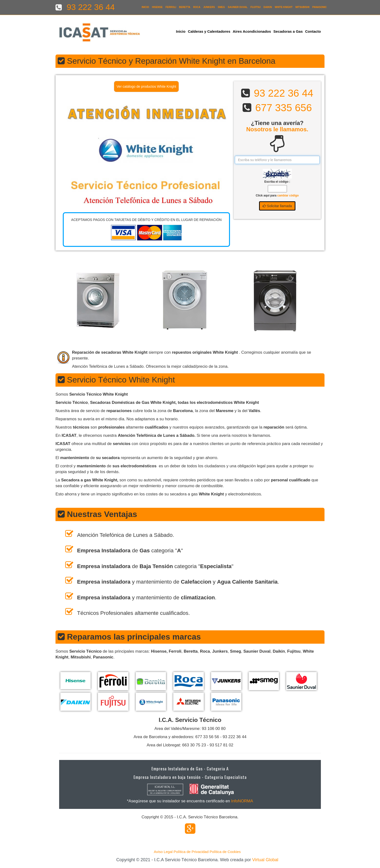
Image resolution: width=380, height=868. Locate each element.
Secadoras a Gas (288, 31)
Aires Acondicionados (252, 31)
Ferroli (171, 7)
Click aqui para (277, 195)
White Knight (284, 7)
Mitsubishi (302, 7)
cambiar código (288, 195)
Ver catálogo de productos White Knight (146, 86)
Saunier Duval (238, 7)
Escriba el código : (277, 182)
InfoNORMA (242, 801)
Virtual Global (265, 860)
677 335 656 (284, 108)
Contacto (313, 31)
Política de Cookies (225, 852)
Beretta (185, 7)
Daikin (268, 7)
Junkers (209, 7)
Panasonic (320, 7)
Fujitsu (256, 7)
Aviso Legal (163, 852)
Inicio (145, 7)
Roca (197, 7)
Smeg (221, 7)
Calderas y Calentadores (209, 31)
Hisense (157, 7)
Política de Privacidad (191, 852)
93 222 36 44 (283, 93)
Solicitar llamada (277, 206)
